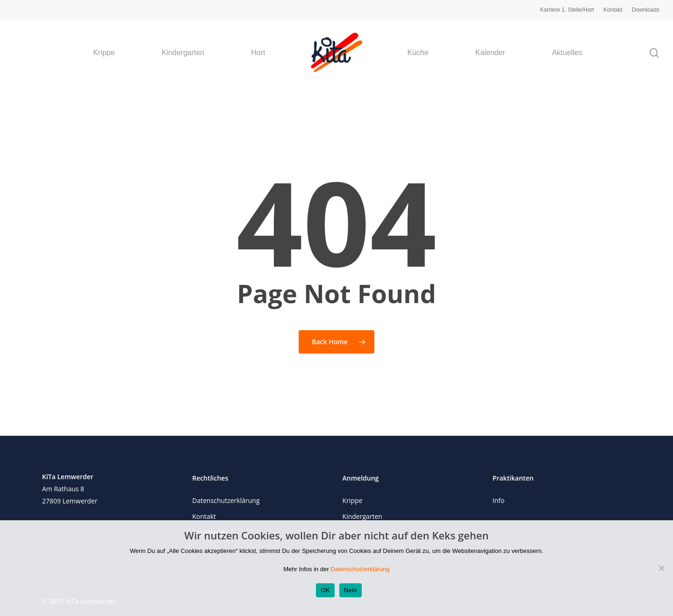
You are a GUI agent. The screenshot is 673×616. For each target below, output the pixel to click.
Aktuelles (567, 53)
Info (499, 500)
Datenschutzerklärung (226, 500)
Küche (418, 53)
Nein (351, 590)
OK (325, 590)
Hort (258, 53)
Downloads (646, 10)
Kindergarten (183, 53)
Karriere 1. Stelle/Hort (567, 10)
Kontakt (613, 10)
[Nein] (661, 568)
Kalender (490, 53)
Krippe (104, 53)
